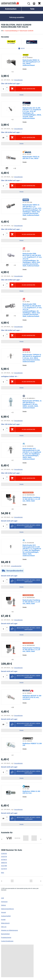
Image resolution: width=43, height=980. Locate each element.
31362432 (4, 854)
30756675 (4, 860)
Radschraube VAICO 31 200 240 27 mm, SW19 (31, 158)
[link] (11, 61)
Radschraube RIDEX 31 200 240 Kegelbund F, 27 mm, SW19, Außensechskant (31, 63)
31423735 (4, 857)
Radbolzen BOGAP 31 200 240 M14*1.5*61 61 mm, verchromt (32, 697)
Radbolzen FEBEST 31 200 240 (32, 744)
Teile (32, 9)
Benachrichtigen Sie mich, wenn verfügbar (28, 526)
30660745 (4, 863)
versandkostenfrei (16, 566)
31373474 (4, 869)
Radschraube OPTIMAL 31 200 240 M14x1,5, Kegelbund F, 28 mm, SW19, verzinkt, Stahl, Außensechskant (32, 404)
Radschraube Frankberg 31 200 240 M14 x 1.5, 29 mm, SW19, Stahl (31, 499)
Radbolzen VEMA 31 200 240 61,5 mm (31, 792)
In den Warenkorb (28, 89)
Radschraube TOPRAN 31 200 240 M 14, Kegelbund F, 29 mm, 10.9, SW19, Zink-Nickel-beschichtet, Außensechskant (32, 358)
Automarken (11, 9)
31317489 (4, 866)
